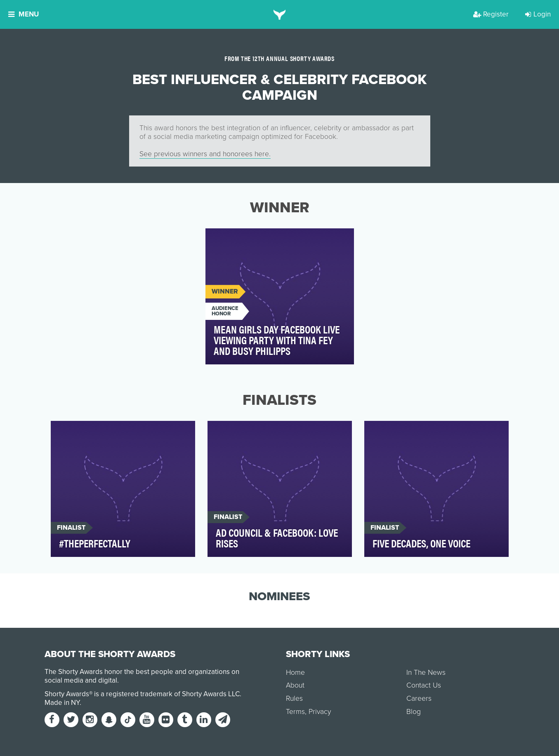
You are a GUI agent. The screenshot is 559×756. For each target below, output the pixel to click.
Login (538, 14)
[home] (279, 14)
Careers (419, 698)
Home (295, 673)
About (295, 685)
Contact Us (424, 685)
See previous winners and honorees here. (205, 154)
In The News (426, 673)
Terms (295, 712)
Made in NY (62, 703)
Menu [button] (24, 14)
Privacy (320, 712)
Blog (414, 712)
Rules (294, 698)
